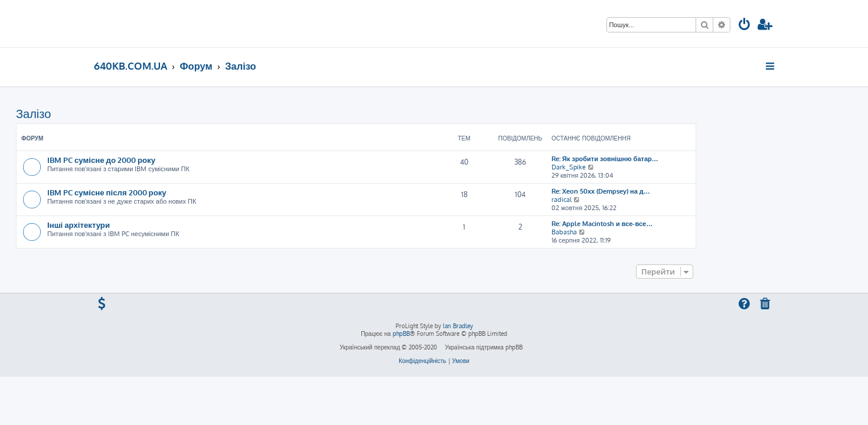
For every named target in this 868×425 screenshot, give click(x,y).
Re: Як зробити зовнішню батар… (683, 159)
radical (639, 200)
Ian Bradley (458, 326)
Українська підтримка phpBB (483, 347)
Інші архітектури (156, 225)
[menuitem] (745, 26)
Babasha (642, 232)
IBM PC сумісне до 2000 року (179, 160)
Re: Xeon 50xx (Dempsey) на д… (679, 191)
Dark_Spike (647, 167)
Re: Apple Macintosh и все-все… (680, 224)
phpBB (401, 334)
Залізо (111, 113)
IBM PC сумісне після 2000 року (185, 192)
